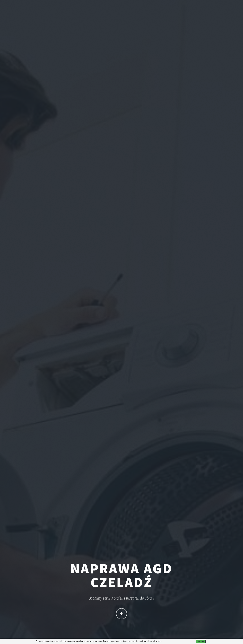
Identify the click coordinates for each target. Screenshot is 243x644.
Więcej (122, 614)
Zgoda (201, 641)
